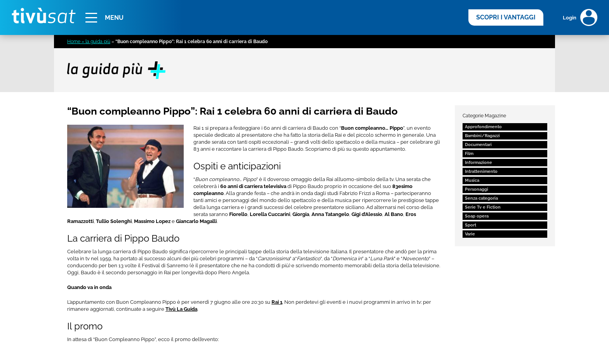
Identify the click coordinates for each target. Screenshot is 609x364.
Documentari (478, 145)
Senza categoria (481, 198)
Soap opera (477, 216)
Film (469, 154)
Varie (470, 234)
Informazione (478, 163)
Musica (472, 180)
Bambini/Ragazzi (482, 136)
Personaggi (477, 189)
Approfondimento (483, 127)
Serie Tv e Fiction (483, 207)
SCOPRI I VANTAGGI (506, 17)
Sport (471, 225)
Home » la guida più (89, 42)
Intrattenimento (481, 172)
